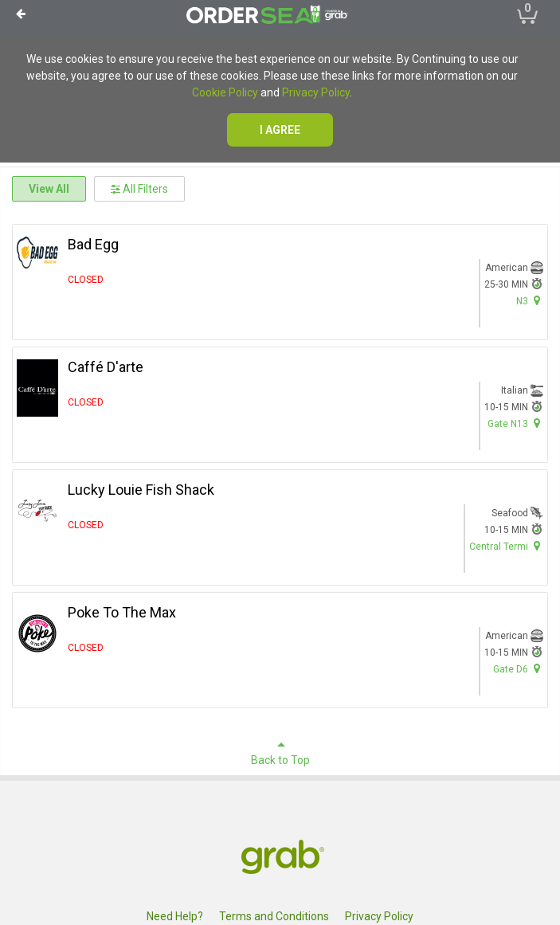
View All (49, 189)
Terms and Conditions (274, 916)
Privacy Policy (316, 92)
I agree (280, 130)
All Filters (139, 189)
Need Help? (175, 916)
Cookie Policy (225, 92)
